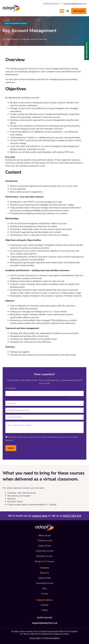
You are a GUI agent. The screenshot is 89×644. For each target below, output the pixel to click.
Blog (44, 588)
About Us (45, 573)
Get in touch (79, 11)
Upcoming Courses (87, 50)
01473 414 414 (51, 4)
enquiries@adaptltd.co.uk (75, 4)
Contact (44, 594)
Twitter (45, 610)
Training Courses (45, 540)
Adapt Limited (11, 8)
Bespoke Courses (45, 556)
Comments (10, 388)
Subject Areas (45, 546)
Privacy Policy (35, 638)
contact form (40, 516)
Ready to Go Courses (44, 561)
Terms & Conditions (52, 638)
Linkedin (45, 605)
